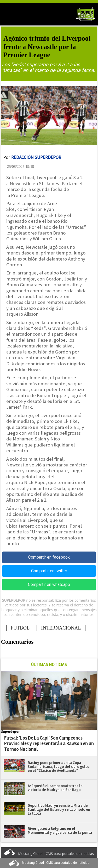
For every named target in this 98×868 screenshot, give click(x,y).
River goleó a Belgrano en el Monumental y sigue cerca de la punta (60, 831)
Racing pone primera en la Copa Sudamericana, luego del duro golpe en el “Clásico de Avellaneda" (59, 766)
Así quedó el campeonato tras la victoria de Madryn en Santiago (55, 788)
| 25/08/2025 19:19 (19, 167)
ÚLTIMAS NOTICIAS (49, 665)
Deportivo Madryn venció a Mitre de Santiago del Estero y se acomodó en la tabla (59, 809)
